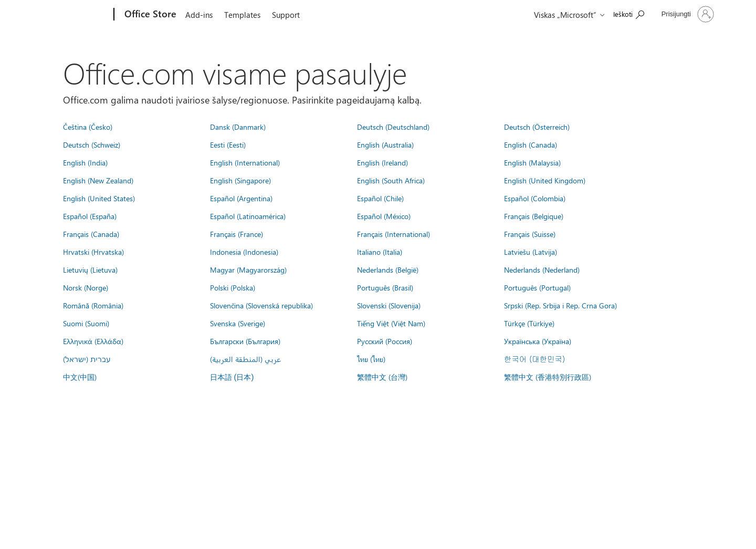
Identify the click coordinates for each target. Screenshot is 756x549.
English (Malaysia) (532, 162)
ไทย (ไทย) (371, 359)
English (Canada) (531, 144)
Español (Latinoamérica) (248, 216)
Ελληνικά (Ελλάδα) (93, 341)
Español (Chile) (380, 198)
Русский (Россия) (385, 341)
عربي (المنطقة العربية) (245, 359)
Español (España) (90, 216)
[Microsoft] (74, 15)
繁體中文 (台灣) (382, 377)
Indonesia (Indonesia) (244, 252)
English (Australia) (385, 144)
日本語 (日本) (232, 377)
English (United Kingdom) (545, 180)
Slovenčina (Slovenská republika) (261, 305)
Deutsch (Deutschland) (393, 127)
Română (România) (93, 305)
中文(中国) (80, 377)
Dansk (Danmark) (238, 127)
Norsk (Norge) (86, 287)
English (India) (85, 162)
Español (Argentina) (241, 198)
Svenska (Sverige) (238, 323)
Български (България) (245, 341)
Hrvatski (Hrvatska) (93, 252)
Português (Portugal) (537, 287)
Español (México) (384, 216)
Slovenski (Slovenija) (389, 305)
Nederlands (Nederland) (542, 270)
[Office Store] (149, 15)
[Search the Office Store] (629, 13)
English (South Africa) (391, 180)
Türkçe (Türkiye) (529, 323)
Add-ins (199, 15)
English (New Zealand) (98, 180)
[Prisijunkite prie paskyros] (687, 14)
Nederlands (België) (388, 270)
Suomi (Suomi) (86, 323)
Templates (242, 15)
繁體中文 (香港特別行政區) (548, 377)
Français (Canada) (91, 234)
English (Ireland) (382, 162)
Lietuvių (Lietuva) (90, 270)
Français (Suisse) (530, 234)
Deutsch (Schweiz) (92, 144)
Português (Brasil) (385, 287)
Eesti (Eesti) (228, 144)
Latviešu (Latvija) (531, 252)
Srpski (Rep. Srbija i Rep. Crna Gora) (560, 305)
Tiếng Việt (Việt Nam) (391, 323)
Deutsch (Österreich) (537, 127)
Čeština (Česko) (88, 127)
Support (286, 15)
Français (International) (393, 234)
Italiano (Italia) (380, 252)
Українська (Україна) (538, 341)
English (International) (245, 162)
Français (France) (237, 234)
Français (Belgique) (534, 216)
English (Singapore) (240, 180)
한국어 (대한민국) (534, 359)
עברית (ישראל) (87, 359)
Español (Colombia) (535, 198)
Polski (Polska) (233, 287)
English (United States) (99, 198)
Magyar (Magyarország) (248, 270)
